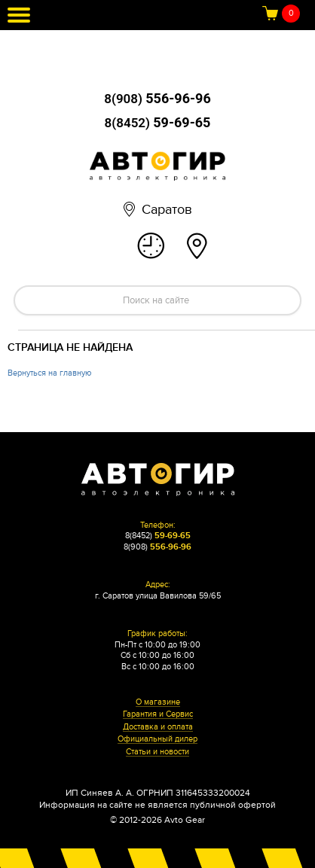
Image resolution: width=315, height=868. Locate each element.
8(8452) (158, 123)
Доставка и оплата (158, 727)
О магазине (158, 702)
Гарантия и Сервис (158, 714)
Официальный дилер (157, 739)
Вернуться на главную (49, 373)
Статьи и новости (157, 752)
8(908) (157, 99)
